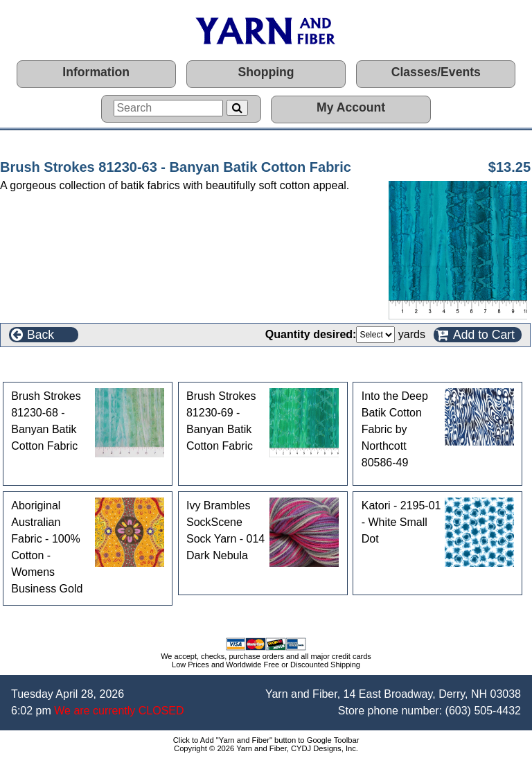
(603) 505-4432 (483, 711)
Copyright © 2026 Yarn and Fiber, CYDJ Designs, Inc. (266, 748)
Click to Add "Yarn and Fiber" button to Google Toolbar (266, 740)
